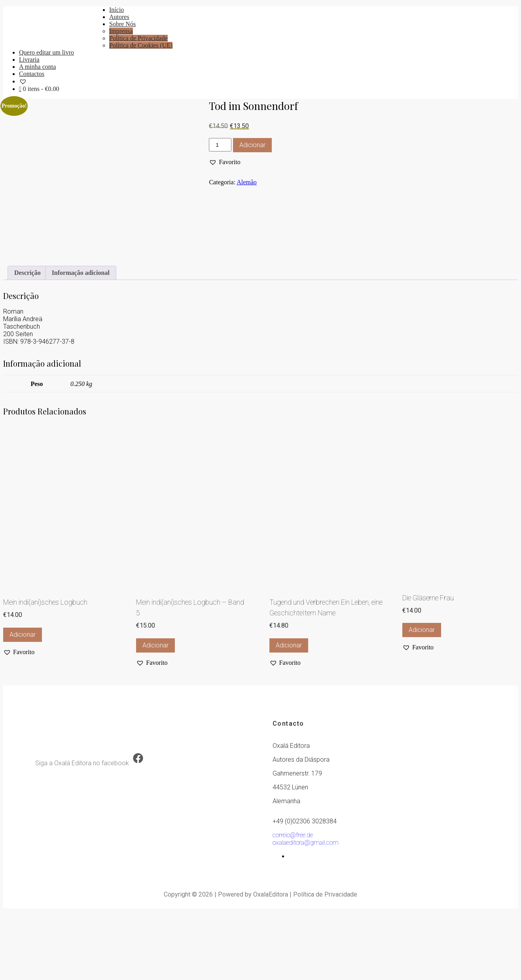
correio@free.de (293, 903)
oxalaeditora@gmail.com (306, 911)
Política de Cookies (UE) (141, 45)
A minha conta (37, 67)
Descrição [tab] (27, 341)
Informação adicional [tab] (81, 341)
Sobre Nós (122, 24)
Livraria (29, 60)
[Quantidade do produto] (220, 145)
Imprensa (121, 31)
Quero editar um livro (46, 52)
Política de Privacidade (138, 38)
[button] (225, 162)
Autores (119, 17)
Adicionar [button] (23, 703)
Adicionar (252, 145)
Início (117, 10)
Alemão (247, 182)
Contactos (32, 74)
